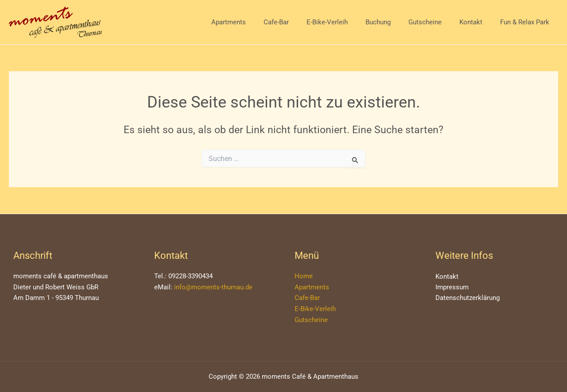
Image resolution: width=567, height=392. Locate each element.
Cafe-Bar (301, 22)
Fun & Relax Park (527, 22)
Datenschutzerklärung (468, 299)
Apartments (257, 22)
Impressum (452, 288)
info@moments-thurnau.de (213, 287)
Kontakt (478, 22)
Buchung (394, 22)
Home (304, 276)
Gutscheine (436, 22)
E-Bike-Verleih (347, 22)
